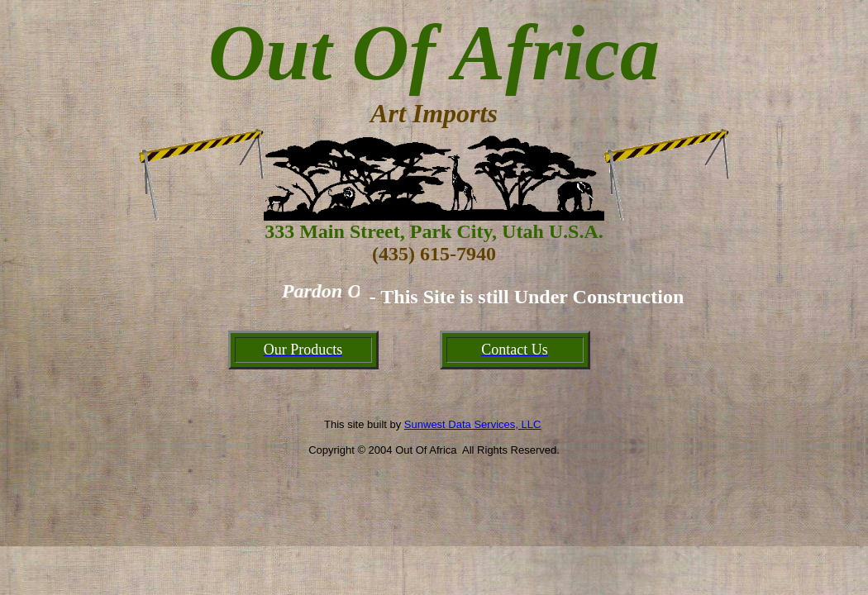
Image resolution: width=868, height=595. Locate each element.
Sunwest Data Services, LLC (472, 424)
